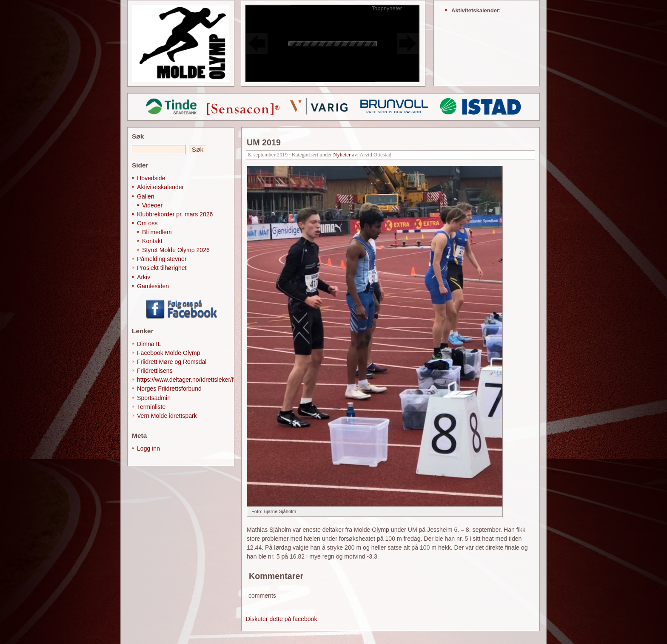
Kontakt (152, 241)
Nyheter (342, 155)
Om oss (147, 223)
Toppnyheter (387, 8)
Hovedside (151, 178)
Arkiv (144, 277)
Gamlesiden (153, 286)
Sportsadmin (154, 398)
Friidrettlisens (155, 371)
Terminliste (151, 407)
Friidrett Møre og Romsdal (172, 362)
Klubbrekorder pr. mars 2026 (175, 214)
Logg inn (148, 448)
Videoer (152, 205)
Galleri (146, 196)
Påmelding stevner (162, 259)
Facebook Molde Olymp (169, 353)
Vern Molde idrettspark (167, 416)
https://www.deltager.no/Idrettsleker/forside (193, 380)
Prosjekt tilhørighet (162, 268)
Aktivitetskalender (160, 187)
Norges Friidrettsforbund (169, 389)
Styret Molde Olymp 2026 (176, 250)
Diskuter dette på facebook (281, 619)
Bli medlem (157, 232)
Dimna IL (149, 344)
